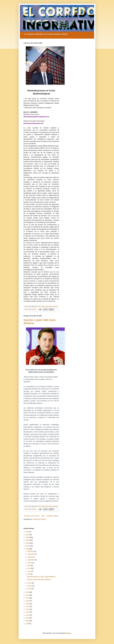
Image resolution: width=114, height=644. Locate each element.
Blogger (69, 633)
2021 (28, 546)
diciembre (31, 551)
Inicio (43, 516)
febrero (30, 586)
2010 (28, 618)
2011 (28, 615)
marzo (30, 583)
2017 (28, 598)
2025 (28, 535)
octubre (30, 557)
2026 (28, 532)
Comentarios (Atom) (39, 519)
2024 (28, 537)
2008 (28, 624)
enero (30, 589)
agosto (30, 563)
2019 (28, 592)
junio (29, 568)
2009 (28, 621)
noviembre (31, 554)
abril (29, 574)
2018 (28, 595)
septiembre (31, 560)
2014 (28, 606)
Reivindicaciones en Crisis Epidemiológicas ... (42, 577)
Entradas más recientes (32, 516)
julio (29, 566)
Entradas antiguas (53, 516)
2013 (28, 609)
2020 (28, 549)
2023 (28, 540)
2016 (28, 601)
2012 (28, 612)
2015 (28, 604)
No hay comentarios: (31, 309)
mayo (29, 571)
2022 (28, 543)
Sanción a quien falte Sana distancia (39, 579)
